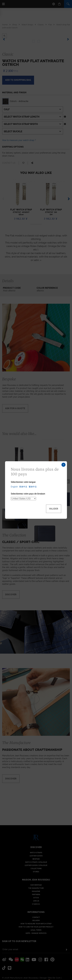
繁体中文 (33, 487)
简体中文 (23, 487)
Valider (54, 509)
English (14, 487)
